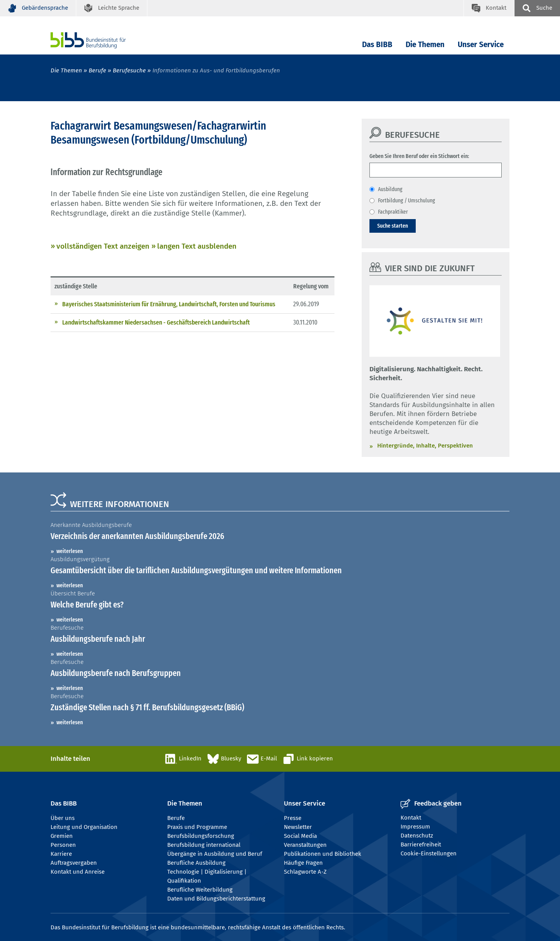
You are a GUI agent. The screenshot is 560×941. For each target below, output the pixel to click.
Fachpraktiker (393, 212)
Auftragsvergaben (74, 863)
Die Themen (425, 45)
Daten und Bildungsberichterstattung (216, 899)
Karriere (61, 854)
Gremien (62, 836)
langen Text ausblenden (197, 246)
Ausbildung (390, 189)
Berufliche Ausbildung (196, 863)
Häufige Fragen (303, 863)
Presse (293, 818)
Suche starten (393, 226)
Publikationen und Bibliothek (323, 854)
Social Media (300, 836)
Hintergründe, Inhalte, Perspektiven (425, 446)
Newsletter (298, 827)
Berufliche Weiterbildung (200, 890)
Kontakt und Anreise (78, 872)
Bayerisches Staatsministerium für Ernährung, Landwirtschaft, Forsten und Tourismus (169, 304)
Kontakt (411, 818)
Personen (63, 845)
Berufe (97, 70)
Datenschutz (417, 836)
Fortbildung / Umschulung (407, 200)
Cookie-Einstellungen (429, 853)
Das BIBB (377, 45)
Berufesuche (129, 70)
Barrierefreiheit (421, 844)
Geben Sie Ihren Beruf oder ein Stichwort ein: (419, 156)
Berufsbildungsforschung (201, 836)
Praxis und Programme (197, 827)
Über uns (63, 818)
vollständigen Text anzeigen (103, 246)
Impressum (415, 827)
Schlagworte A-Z (305, 872)
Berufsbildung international (204, 845)
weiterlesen (70, 551)
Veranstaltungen (305, 845)
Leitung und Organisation (84, 827)
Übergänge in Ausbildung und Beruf (215, 854)
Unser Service (481, 45)
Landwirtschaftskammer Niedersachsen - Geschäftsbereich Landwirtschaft (156, 322)
